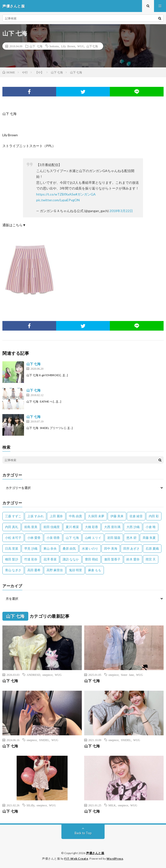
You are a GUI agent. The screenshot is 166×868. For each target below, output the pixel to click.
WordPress (115, 859)
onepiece (48, 675)
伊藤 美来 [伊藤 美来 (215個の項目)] (117, 516)
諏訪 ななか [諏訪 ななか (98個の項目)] (71, 559)
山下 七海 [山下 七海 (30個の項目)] (72, 538)
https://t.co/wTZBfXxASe (56, 194)
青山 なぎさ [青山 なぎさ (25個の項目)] (13, 570)
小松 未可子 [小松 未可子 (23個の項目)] (13, 538)
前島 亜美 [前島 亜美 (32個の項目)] (31, 527)
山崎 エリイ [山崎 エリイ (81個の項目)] (93, 538)
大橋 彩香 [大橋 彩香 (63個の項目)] (92, 527)
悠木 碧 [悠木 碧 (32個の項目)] (131, 538)
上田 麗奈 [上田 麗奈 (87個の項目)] (56, 516)
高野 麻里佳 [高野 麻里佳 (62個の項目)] (55, 570)
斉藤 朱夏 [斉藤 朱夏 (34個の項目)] (149, 538)
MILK (112, 805)
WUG (81, 46)
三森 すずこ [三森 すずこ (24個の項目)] (13, 516)
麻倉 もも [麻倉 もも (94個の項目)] (95, 570)
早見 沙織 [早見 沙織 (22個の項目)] (31, 548)
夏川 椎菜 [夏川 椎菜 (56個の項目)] (72, 527)
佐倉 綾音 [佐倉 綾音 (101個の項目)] (136, 516)
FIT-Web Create (76, 859)
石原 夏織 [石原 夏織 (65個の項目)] (152, 548)
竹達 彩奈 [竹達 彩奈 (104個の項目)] (31, 559)
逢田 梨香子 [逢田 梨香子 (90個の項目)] (112, 559)
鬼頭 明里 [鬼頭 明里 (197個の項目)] (75, 570)
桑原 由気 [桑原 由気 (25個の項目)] (69, 548)
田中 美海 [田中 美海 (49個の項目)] (111, 548)
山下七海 (92, 46)
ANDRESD (33, 675)
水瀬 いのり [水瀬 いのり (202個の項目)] (90, 548)
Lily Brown (68, 46)
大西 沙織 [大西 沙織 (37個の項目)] (133, 527)
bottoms (54, 46)
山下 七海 (36, 46)
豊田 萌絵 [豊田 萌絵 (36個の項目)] (92, 559)
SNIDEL (44, 740)
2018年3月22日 (121, 211)
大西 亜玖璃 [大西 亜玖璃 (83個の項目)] (112, 527)
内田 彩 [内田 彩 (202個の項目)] (154, 516)
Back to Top (83, 833)
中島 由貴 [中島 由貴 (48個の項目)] (75, 516)
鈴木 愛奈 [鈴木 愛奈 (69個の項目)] (133, 559)
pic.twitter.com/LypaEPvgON (58, 200)
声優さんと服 (95, 853)
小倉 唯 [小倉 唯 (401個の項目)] (151, 527)
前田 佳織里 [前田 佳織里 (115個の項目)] (52, 527)
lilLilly (31, 805)
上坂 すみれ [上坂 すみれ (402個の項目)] (36, 516)
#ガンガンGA (86, 194)
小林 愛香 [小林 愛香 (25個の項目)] (34, 538)
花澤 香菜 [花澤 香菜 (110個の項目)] (50, 559)
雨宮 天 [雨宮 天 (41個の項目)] (151, 559)
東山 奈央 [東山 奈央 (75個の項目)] (50, 548)
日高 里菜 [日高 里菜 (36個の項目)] (12, 548)
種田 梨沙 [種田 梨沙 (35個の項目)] (12, 559)
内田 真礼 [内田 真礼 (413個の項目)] (12, 527)
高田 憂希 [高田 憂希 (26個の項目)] (34, 570)
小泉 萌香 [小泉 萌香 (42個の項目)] (53, 538)
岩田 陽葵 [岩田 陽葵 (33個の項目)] (114, 538)
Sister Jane (127, 675)
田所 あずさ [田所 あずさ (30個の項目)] (131, 548)
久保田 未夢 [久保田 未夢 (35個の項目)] (96, 516)
